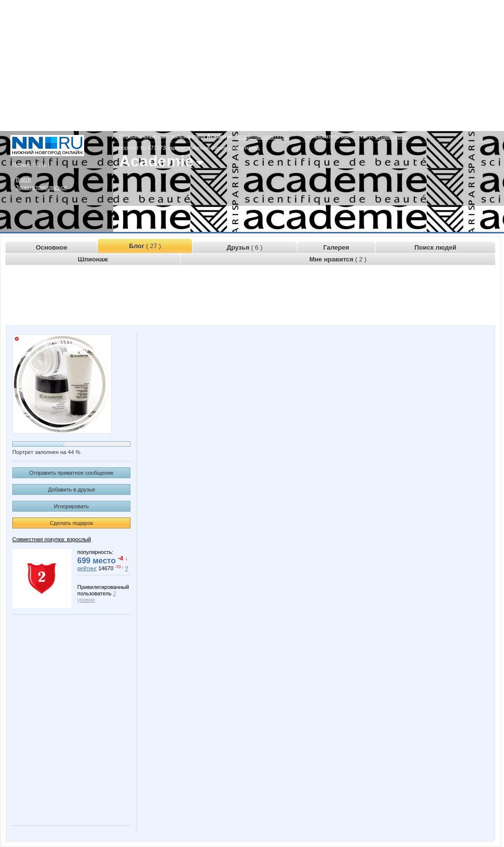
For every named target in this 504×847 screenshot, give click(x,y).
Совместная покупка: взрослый (52, 539)
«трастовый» (391, 136)
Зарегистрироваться (41, 187)
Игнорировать (72, 506)
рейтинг (87, 568)
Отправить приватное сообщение (71, 473)
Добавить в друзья (71, 489)
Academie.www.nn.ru (262, 136)
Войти (23, 179)
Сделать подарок (71, 523)
